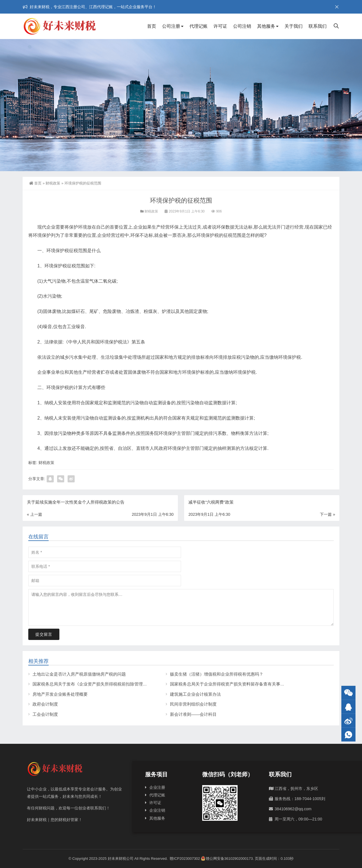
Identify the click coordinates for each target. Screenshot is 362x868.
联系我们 (318, 26)
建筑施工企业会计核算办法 (195, 694)
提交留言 (44, 634)
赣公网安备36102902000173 (227, 859)
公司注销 (242, 26)
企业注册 (157, 787)
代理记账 (199, 26)
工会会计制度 (45, 714)
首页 (152, 26)
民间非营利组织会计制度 (193, 704)
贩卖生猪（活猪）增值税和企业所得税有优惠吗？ (217, 674)
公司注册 (171, 26)
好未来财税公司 (121, 859)
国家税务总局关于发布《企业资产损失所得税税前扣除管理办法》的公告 (100, 684)
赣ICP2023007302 (185, 859)
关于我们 (294, 26)
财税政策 (53, 183)
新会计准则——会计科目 (193, 714)
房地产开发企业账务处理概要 (60, 694)
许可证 (220, 26)
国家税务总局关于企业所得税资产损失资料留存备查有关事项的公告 (234, 684)
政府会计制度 (45, 704)
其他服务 (266, 26)
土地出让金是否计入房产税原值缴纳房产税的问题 (79, 674)
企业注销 (157, 810)
